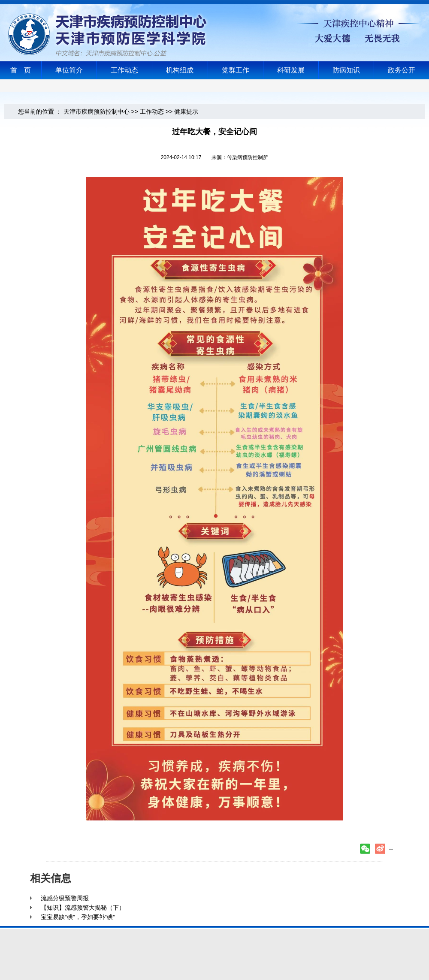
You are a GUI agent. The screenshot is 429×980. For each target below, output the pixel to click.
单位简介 (69, 70)
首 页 (21, 70)
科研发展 (291, 70)
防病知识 (346, 70)
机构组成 (180, 70)
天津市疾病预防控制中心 (97, 112)
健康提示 (186, 112)
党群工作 (236, 70)
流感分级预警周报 (65, 898)
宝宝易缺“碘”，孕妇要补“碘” (78, 917)
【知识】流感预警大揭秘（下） (83, 908)
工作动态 (124, 70)
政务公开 (402, 70)
